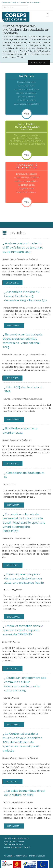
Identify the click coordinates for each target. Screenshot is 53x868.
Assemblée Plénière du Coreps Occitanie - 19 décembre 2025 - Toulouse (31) (25, 296)
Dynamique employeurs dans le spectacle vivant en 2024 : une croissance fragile (24, 578)
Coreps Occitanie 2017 (17, 856)
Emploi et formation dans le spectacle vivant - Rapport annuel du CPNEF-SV (23, 630)
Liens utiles (24, 3)
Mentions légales (37, 856)
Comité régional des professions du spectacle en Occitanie (26, 30)
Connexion (6, 3)
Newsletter (35, 3)
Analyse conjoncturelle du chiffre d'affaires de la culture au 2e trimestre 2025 (23, 247)
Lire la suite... (12, 283)
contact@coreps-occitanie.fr (17, 847)
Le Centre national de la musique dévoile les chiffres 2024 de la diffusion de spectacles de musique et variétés (22, 742)
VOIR (26, 155)
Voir (26, 114)
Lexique (15, 3)
